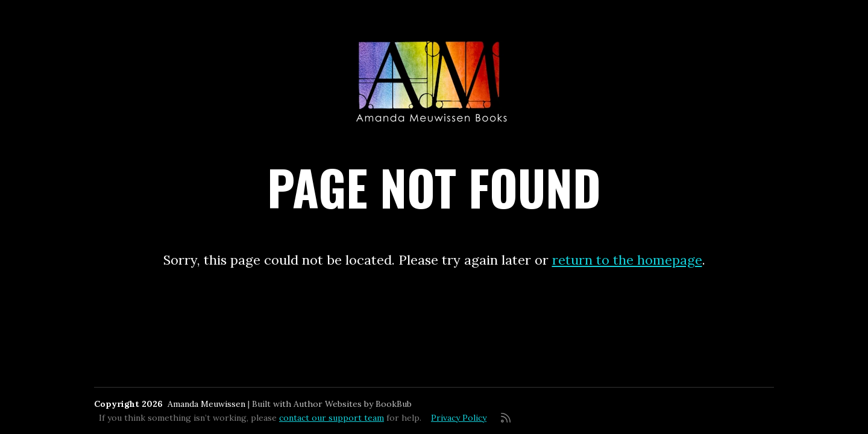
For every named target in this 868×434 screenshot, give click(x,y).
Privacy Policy (459, 418)
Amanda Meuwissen (206, 404)
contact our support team (332, 418)
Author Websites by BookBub (353, 404)
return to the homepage (627, 260)
